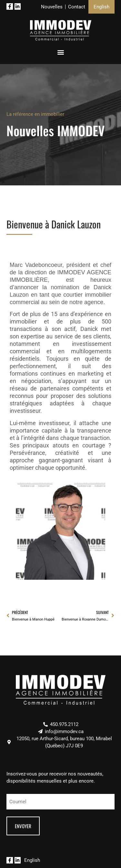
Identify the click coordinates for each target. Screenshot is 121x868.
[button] (60, 52)
